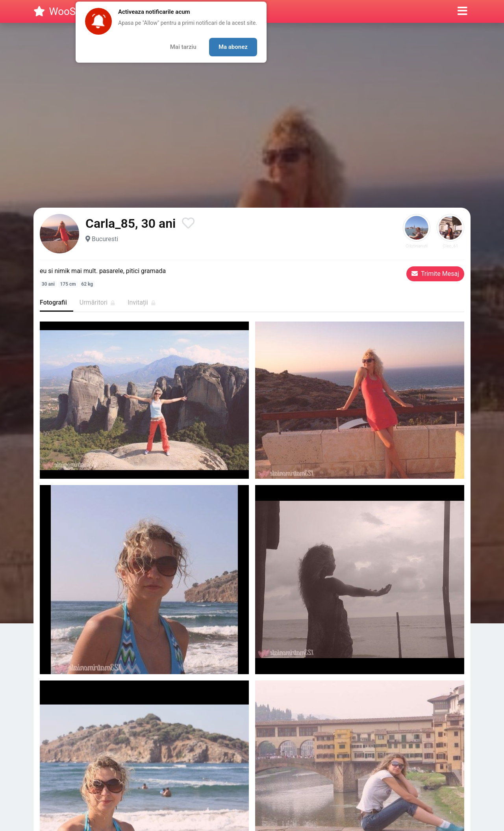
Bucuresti (105, 239)
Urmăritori (97, 302)
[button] (462, 11)
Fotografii (53, 302)
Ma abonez (233, 47)
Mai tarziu (183, 47)
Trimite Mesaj (435, 274)
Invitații (142, 302)
